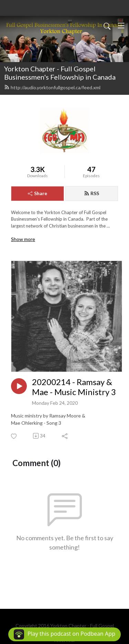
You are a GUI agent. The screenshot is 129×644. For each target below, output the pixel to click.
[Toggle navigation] (121, 26)
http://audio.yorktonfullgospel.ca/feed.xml (52, 87)
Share (37, 193)
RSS (92, 193)
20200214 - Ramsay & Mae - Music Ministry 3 (74, 387)
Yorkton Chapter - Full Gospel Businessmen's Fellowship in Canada (60, 73)
